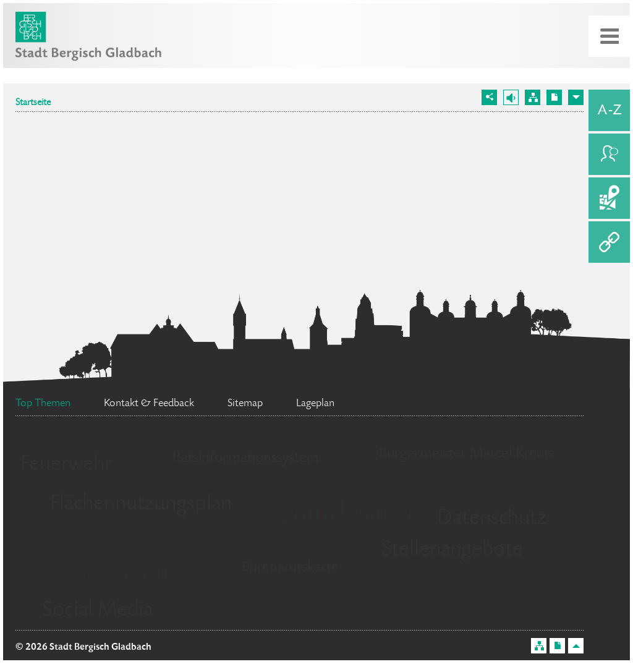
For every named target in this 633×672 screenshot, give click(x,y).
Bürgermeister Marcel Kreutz (467, 454)
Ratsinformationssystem (246, 458)
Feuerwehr (66, 465)
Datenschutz (492, 519)
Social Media (97, 611)
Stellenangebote (452, 550)
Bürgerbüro (121, 575)
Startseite (33, 103)
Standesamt (347, 514)
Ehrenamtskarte (290, 568)
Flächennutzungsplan (141, 504)
